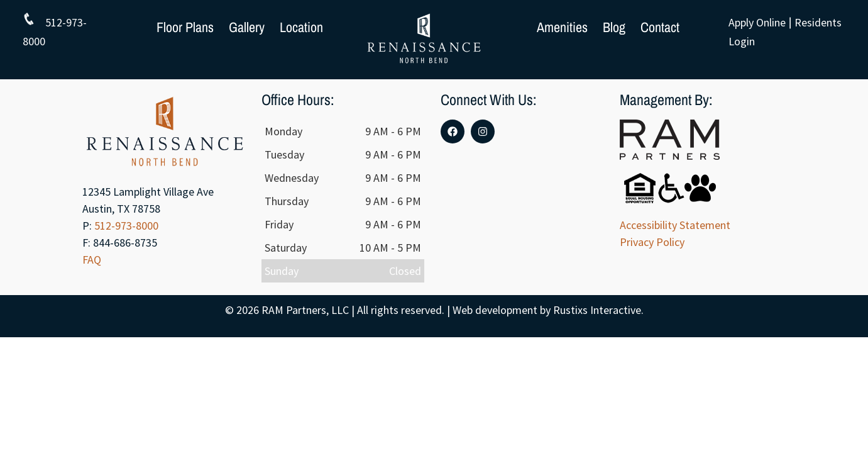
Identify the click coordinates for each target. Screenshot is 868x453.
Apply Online (757, 22)
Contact (660, 27)
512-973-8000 (126, 226)
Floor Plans (185, 27)
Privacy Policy (652, 242)
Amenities (562, 27)
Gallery (247, 27)
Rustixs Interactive (597, 310)
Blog (614, 27)
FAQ (92, 260)
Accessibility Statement (675, 225)
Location (301, 27)
